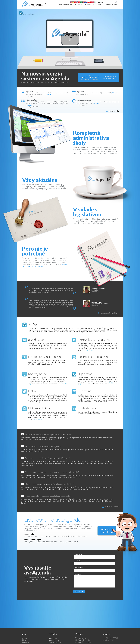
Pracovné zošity (55, 642)
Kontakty (26, 642)
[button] (70, 39)
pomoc (115, 5)
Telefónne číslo (79, 568)
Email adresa (78, 561)
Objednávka (68, 5)
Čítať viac (48, 95)
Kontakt (107, 5)
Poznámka (78, 574)
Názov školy (78, 554)
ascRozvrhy (53, 638)
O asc (24, 638)
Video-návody (81, 638)
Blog (95, 5)
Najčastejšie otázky (83, 640)
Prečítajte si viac (88, 350)
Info (61, 5)
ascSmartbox (54, 640)
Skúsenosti (87, 5)
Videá (100, 5)
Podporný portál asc (83, 642)
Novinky (78, 5)
